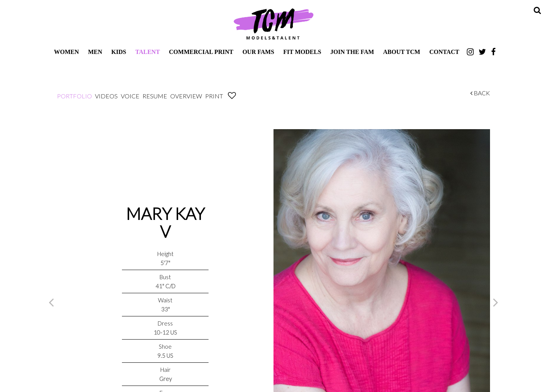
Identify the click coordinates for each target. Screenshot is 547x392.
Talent (148, 52)
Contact (444, 52)
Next (496, 302)
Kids (119, 52)
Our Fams (258, 52)
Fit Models (302, 52)
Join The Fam (352, 52)
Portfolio (74, 96)
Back (480, 93)
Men (95, 52)
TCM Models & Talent (273, 24)
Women (66, 52)
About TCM (402, 52)
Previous (51, 302)
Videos (106, 96)
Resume (155, 96)
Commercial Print (201, 52)
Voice (130, 96)
